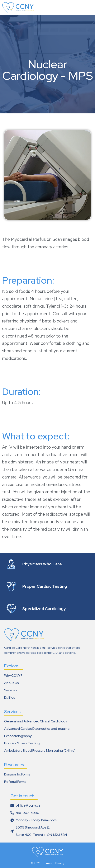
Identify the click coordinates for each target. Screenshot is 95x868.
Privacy (60, 863)
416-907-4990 (27, 813)
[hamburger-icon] (88, 5)
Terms (48, 863)
